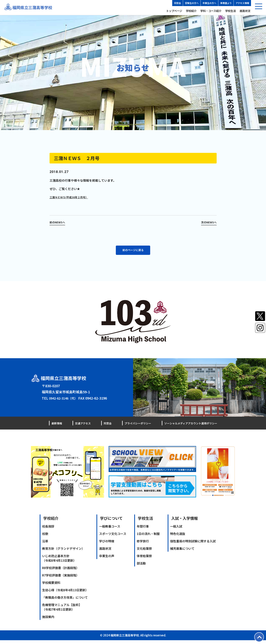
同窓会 (178, 3)
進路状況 (245, 11)
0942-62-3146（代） (65, 402)
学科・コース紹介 (211, 11)
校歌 (45, 537)
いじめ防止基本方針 (59, 562)
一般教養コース (110, 530)
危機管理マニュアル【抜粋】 (62, 611)
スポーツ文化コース (113, 537)
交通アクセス (81, 427)
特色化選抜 (178, 537)
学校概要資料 (51, 586)
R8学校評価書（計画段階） (61, 572)
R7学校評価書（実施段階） (61, 579)
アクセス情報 (242, 3)
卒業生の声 (107, 560)
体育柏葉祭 (144, 560)
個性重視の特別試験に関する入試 (193, 545)
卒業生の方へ (209, 3)
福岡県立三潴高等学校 (35, 7)
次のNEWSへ (208, 222)
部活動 (141, 567)
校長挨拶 (48, 530)
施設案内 (48, 620)
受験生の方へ (192, 3)
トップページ (174, 11)
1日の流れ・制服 (148, 537)
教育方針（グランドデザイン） (63, 552)
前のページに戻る (133, 253)
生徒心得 (65, 594)
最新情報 (58, 427)
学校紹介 (191, 11)
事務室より (226, 3)
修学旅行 (143, 545)
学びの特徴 (107, 545)
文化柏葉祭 (144, 552)
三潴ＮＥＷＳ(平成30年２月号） (72, 197)
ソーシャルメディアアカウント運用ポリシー (187, 427)
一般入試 (176, 530)
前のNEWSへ (58, 222)
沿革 (45, 545)
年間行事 (143, 530)
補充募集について (182, 552)
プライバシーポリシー (133, 427)
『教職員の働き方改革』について (65, 601)
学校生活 (230, 11)
